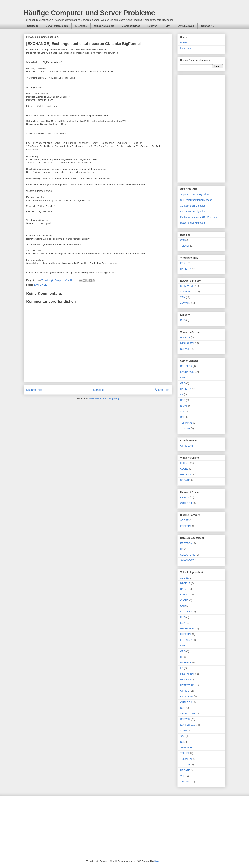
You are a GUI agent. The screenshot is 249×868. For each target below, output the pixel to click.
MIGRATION (187, 343)
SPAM (184, 406)
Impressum (186, 48)
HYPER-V (186, 269)
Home (183, 42)
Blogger (158, 861)
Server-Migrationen (57, 26)
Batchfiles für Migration (192, 223)
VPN (168, 26)
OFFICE (185, 497)
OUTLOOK (186, 503)
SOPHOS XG (187, 292)
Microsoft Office (131, 26)
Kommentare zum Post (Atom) (104, 399)
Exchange (81, 26)
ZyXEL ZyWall (186, 26)
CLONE (184, 469)
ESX (183, 263)
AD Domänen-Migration (193, 206)
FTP (182, 378)
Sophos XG (208, 26)
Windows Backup (104, 26)
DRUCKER (186, 366)
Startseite (33, 26)
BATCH (184, 589)
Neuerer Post (34, 390)
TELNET (185, 246)
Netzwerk (153, 26)
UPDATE (185, 480)
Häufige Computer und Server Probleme (89, 13)
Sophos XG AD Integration (194, 194)
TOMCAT (185, 428)
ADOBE (184, 520)
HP (182, 549)
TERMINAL (186, 423)
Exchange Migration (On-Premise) (199, 217)
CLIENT (185, 463)
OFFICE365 (187, 446)
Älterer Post (162, 390)
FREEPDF (186, 526)
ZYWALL (185, 303)
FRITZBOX (186, 543)
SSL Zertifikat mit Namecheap (196, 200)
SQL (183, 412)
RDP (183, 400)
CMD (183, 240)
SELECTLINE (188, 555)
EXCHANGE (41, 285)
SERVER (185, 349)
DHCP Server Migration (193, 211)
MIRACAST (186, 474)
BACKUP (185, 337)
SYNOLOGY (187, 560)
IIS (182, 394)
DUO (183, 320)
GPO (183, 383)
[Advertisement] (201, 128)
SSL (182, 417)
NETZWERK (187, 286)
